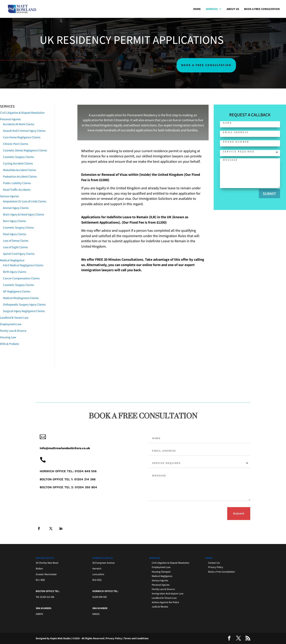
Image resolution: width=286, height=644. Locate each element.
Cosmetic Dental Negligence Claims (25, 150)
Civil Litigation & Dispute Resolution (22, 113)
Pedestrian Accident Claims (20, 176)
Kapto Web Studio (60, 638)
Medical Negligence (12, 260)
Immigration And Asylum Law (168, 594)
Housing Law (8, 337)
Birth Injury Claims (14, 272)
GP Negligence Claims (17, 291)
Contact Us (214, 563)
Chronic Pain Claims (15, 144)
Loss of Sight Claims (15, 247)
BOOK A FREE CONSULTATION (206, 65)
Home (197, 9)
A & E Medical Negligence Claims (23, 265)
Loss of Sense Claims (16, 241)
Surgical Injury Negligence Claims (24, 311)
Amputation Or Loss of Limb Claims (25, 201)
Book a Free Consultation (262, 9)
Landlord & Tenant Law (14, 318)
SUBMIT (272, 194)
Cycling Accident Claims (18, 163)
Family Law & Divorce (13, 331)
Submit (239, 513)
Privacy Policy (216, 567)
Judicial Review (160, 607)
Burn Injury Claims (14, 221)
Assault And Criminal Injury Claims (24, 131)
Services (212, 9)
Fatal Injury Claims (14, 234)
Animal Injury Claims (16, 208)
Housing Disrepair (161, 572)
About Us (233, 9)
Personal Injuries (10, 119)
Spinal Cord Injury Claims (19, 254)
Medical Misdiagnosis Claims (21, 298)
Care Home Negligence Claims (22, 137)
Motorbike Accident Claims (19, 170)
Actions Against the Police (165, 602)
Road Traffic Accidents (17, 190)
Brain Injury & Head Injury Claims (23, 214)
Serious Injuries (9, 196)
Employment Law (11, 324)
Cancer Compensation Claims (21, 278)
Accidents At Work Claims (19, 124)
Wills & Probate (9, 344)
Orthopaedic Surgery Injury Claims (24, 304)
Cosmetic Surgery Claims (18, 157)
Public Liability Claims (17, 183)
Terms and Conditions (136, 638)
